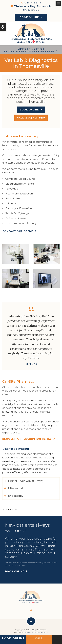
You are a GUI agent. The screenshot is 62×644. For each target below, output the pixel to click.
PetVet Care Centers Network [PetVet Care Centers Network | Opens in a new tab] (36, 632)
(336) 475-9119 (33, 3)
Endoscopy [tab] (16, 496)
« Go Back (10, 509)
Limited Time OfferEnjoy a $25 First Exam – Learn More (29, 50)
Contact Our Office (18, 231)
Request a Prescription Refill (27, 439)
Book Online (29, 17)
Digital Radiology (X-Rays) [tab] (26, 481)
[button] (15, 254)
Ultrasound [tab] (16, 488)
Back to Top (31, 621)
